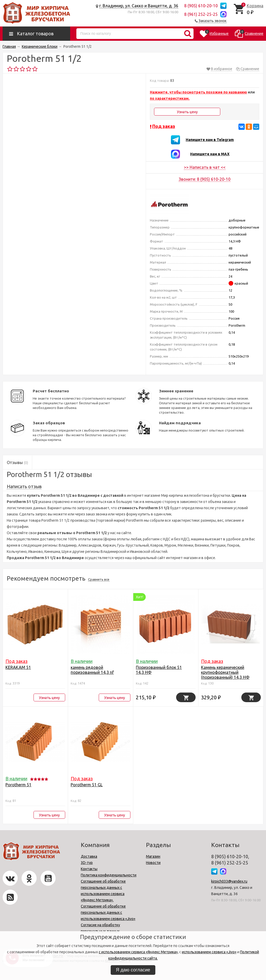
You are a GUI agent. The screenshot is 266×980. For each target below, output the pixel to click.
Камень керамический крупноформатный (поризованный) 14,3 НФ (225, 672)
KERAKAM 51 (18, 667)
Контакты (89, 869)
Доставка (89, 856)
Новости (153, 863)
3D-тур (87, 863)
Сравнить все (99, 579)
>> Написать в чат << (205, 167)
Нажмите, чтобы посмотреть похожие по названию (198, 92)
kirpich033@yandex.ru (229, 881)
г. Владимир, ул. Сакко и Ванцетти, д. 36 (139, 6)
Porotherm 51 (18, 785)
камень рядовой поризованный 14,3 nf (92, 670)
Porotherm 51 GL (87, 785)
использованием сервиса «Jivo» (209, 952)
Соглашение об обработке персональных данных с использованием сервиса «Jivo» (108, 912)
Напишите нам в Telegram (210, 140)
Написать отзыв (24, 486)
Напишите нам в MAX (210, 154)
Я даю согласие (133, 970)
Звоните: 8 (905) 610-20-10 (205, 179)
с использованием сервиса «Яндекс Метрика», (139, 952)
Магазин (153, 856)
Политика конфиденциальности (109, 875)
